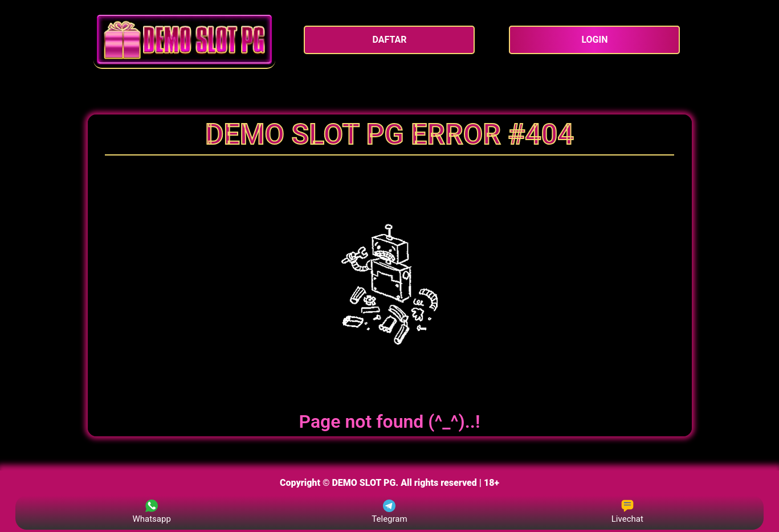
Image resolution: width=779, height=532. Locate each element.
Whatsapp (151, 512)
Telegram (389, 512)
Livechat (627, 512)
